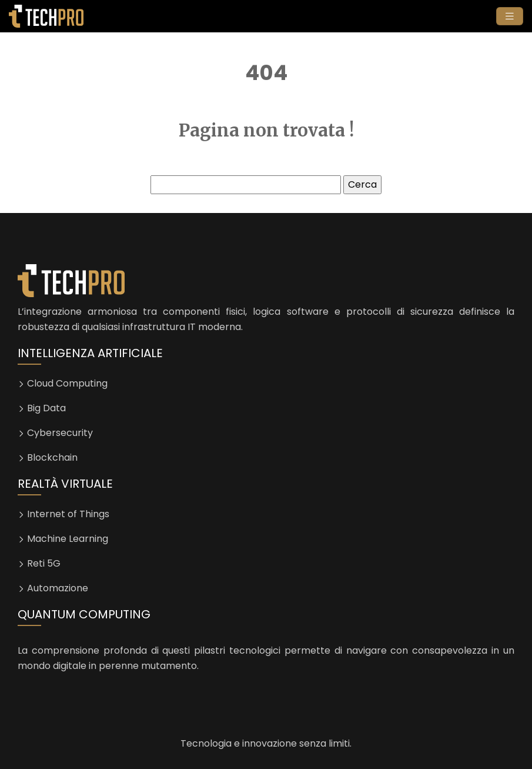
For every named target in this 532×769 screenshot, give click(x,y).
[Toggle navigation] (510, 16)
